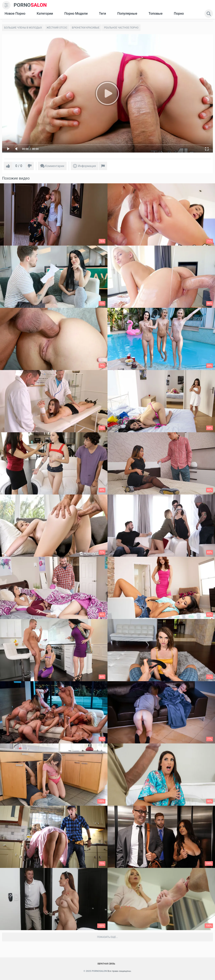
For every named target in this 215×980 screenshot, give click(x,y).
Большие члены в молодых (23, 28)
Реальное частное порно (121, 28)
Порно (179, 14)
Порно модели (76, 14)
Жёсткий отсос (57, 28)
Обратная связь (106, 964)
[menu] (6, 5)
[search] (209, 14)
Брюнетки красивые (86, 28)
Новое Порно (15, 14)
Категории (45, 14)
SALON (30, 5)
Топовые (155, 14)
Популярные (127, 14)
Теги (102, 14)
